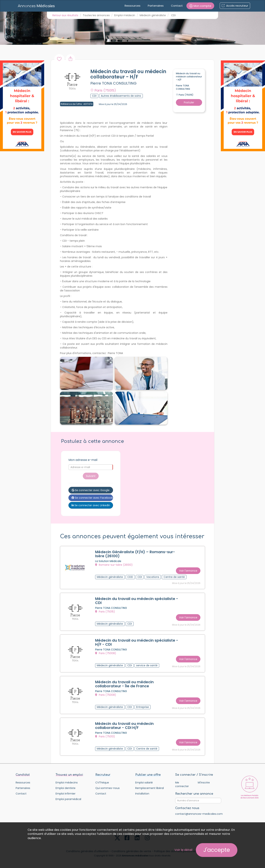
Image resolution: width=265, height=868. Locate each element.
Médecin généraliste (153, 15)
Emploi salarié (144, 783)
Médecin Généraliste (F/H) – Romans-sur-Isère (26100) (135, 554)
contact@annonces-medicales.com (199, 814)
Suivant (91, 476)
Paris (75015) (105, 612)
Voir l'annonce (188, 571)
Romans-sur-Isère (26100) (114, 565)
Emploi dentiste (66, 788)
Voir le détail (183, 850)
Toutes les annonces (96, 15)
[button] (200, 6)
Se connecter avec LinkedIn (91, 505)
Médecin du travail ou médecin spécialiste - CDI (137, 601)
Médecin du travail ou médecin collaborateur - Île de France (124, 684)
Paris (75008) (106, 653)
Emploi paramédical (68, 799)
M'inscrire (204, 783)
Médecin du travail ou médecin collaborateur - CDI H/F (124, 726)
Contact (177, 6)
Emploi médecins (67, 783)
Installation (142, 794)
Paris (103, 90)
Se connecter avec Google (91, 490)
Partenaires (156, 6)
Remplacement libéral (150, 788)
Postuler (189, 102)
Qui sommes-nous (107, 788)
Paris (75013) (105, 736)
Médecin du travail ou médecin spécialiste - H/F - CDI (137, 642)
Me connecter (182, 784)
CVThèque (102, 783)
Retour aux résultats (65, 15)
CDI (173, 15)
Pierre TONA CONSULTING (113, 83)
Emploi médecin (125, 15)
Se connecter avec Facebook (92, 498)
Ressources (132, 6)
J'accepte (217, 850)
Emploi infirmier (66, 794)
